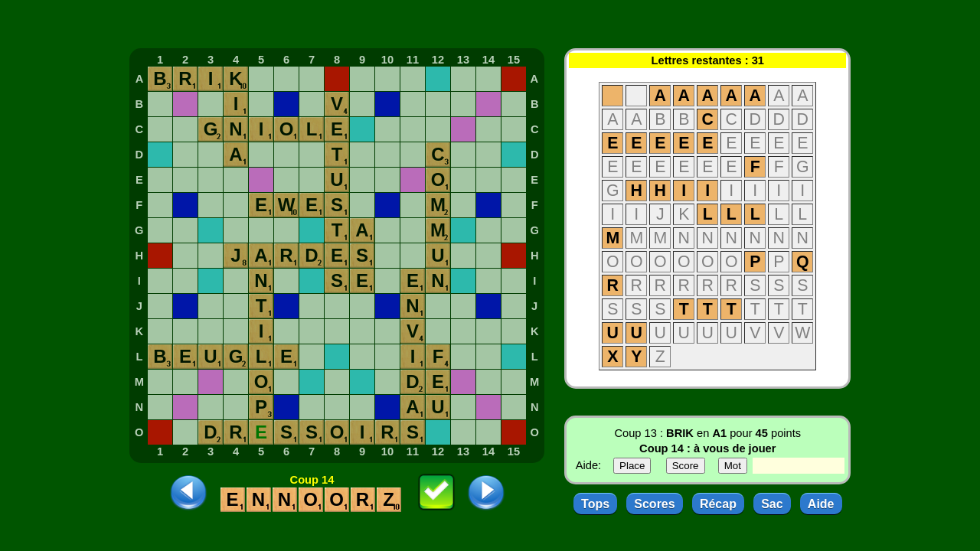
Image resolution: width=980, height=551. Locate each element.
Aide (821, 504)
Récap (718, 504)
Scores (654, 504)
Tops (595, 504)
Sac (772, 504)
